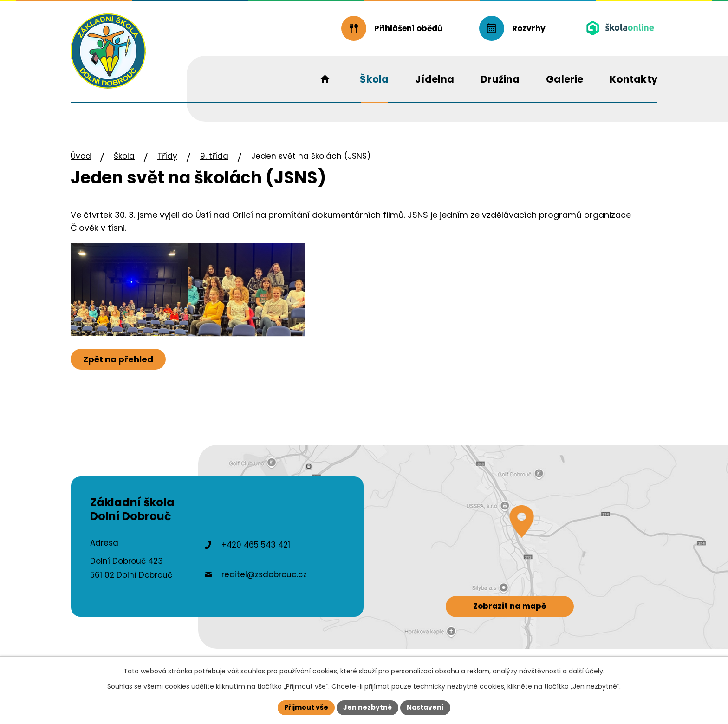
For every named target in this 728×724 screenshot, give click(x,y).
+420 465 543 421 (256, 545)
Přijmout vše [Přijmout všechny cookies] (306, 707)
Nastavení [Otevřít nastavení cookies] (425, 707)
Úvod (81, 156)
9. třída (214, 156)
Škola (124, 156)
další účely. (587, 671)
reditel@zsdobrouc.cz (264, 574)
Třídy (167, 156)
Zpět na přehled (118, 359)
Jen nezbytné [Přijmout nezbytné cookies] (367, 707)
